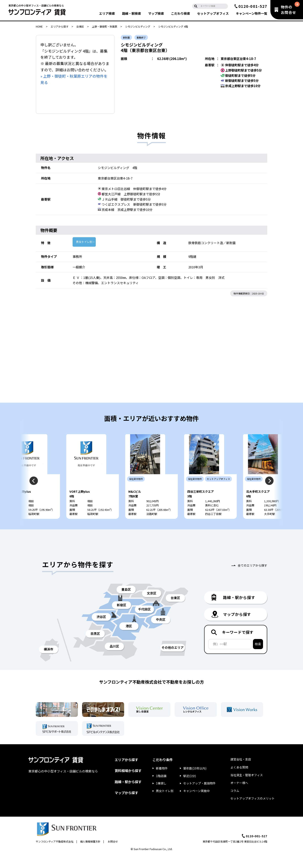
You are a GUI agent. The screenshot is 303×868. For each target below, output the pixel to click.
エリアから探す (60, 26)
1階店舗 (161, 788)
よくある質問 (239, 780)
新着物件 (162, 781)
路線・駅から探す (128, 794)
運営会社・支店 (241, 772)
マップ (156, 13)
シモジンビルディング (138, 26)
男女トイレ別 (84, 242)
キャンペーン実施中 (196, 803)
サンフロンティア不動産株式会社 (55, 854)
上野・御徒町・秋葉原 (105, 26)
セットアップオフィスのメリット (252, 811)
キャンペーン (252, 13)
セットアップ (213, 13)
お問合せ (113, 854)
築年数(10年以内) (195, 781)
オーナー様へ (239, 795)
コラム (235, 803)
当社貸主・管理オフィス (247, 787)
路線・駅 (132, 13)
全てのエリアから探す (252, 578)
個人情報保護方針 (90, 854)
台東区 (80, 26)
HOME (39, 26)
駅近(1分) (190, 788)
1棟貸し (161, 796)
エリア (107, 13)
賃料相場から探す (128, 783)
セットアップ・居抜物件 (199, 796)
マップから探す (126, 805)
